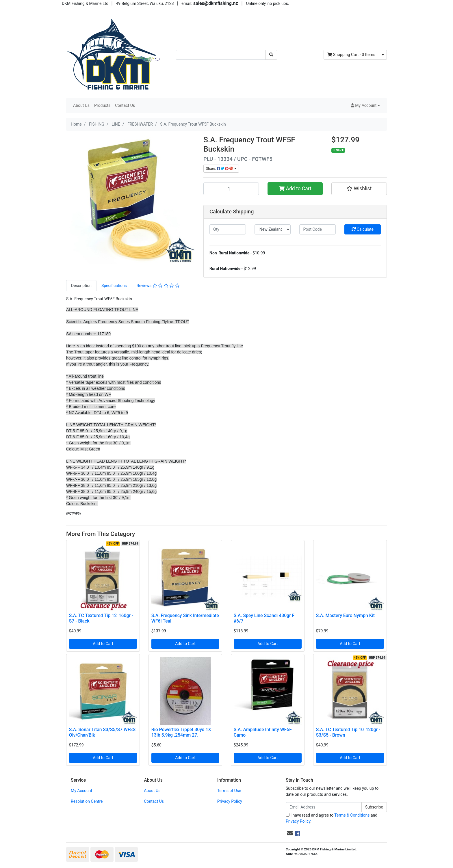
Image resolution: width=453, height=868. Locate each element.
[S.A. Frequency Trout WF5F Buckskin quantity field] (231, 189)
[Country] (273, 229)
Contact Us (125, 105)
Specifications (114, 286)
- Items (351, 55)
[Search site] (271, 55)
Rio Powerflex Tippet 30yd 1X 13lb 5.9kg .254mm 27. (181, 732)
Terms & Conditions (352, 815)
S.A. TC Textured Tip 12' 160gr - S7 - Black (101, 618)
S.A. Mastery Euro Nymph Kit (345, 615)
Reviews (158, 286)
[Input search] (221, 55)
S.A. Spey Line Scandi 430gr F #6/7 (264, 618)
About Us (81, 105)
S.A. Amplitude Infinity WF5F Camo (263, 732)
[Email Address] (324, 807)
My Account (81, 791)
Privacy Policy (230, 801)
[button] (365, 106)
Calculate (363, 229)
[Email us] (290, 833)
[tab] (81, 286)
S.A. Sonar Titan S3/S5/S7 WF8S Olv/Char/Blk (102, 732)
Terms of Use (229, 791)
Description (81, 286)
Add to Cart (295, 189)
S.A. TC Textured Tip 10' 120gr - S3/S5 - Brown (348, 732)
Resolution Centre (87, 801)
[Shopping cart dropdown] (383, 55)
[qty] (228, 229)
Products (102, 105)
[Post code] (318, 229)
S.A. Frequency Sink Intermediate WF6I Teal (185, 618)
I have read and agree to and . (332, 818)
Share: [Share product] (220, 169)
